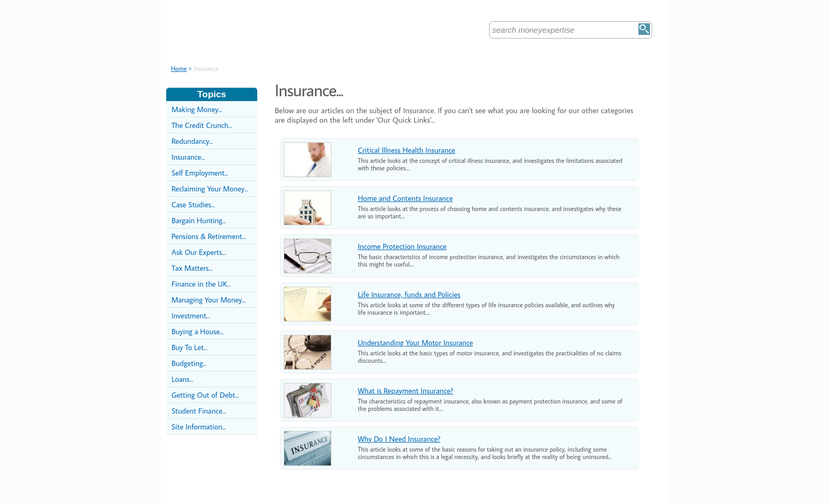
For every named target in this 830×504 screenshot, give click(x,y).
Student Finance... (199, 411)
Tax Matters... (192, 268)
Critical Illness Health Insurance (407, 150)
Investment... (191, 315)
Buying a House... (197, 331)
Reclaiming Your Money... (210, 189)
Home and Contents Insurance (405, 198)
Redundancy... (192, 141)
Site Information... (199, 427)
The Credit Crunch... (202, 125)
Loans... (182, 379)
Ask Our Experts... (199, 252)
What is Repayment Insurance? (405, 391)
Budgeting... (189, 363)
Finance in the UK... (201, 284)
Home (179, 68)
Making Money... (197, 109)
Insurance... (188, 157)
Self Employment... (200, 173)
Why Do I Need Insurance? (399, 439)
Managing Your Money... (209, 300)
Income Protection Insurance (402, 246)
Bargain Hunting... (199, 220)
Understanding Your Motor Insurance (416, 342)
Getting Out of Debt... (205, 395)
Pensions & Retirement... (209, 236)
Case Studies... (193, 204)
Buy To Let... (190, 347)
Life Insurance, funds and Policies (409, 294)
